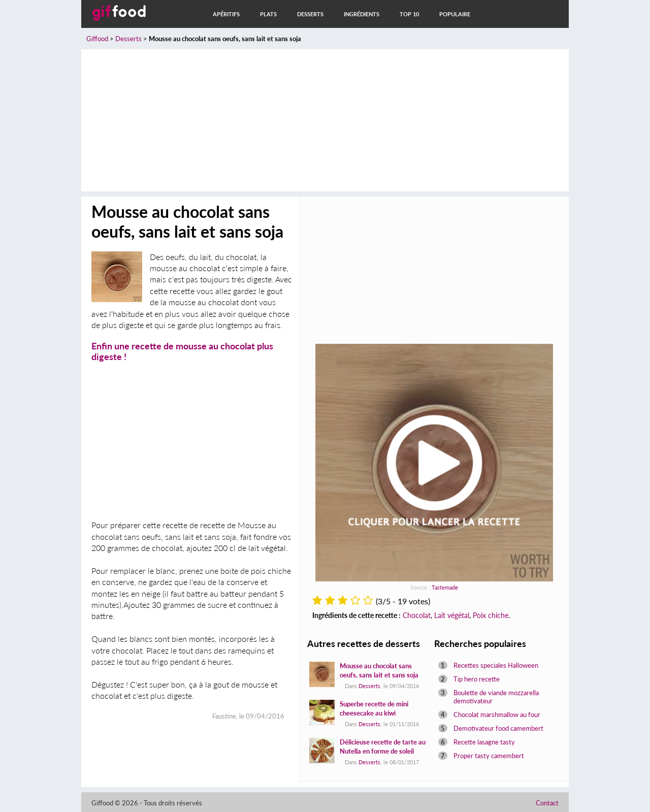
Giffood (97, 39)
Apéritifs (226, 14)
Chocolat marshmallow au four (497, 714)
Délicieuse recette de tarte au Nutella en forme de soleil (383, 746)
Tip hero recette (477, 679)
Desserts (310, 14)
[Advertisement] (325, 120)
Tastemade (445, 587)
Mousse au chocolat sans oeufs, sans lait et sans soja (379, 670)
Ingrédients (362, 14)
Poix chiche (491, 615)
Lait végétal (452, 615)
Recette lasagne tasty (484, 742)
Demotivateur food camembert (498, 728)
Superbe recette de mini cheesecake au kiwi (374, 708)
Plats (268, 14)
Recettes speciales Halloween (496, 665)
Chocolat (417, 615)
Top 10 (409, 14)
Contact (547, 803)
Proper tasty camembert (489, 756)
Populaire (455, 14)
